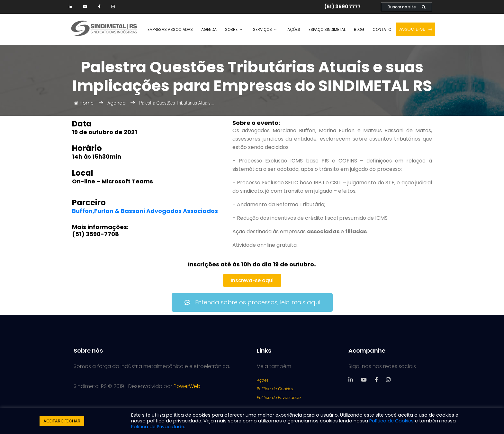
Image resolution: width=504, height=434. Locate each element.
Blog (359, 29)
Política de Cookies (275, 389)
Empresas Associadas (170, 29)
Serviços (262, 29)
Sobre (231, 29)
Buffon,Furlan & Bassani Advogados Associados (146, 211)
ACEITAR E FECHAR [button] (62, 421)
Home (84, 103)
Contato (382, 29)
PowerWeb (187, 386)
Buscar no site (406, 7)
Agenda (209, 29)
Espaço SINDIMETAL (327, 29)
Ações (294, 29)
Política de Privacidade (279, 397)
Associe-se (416, 29)
